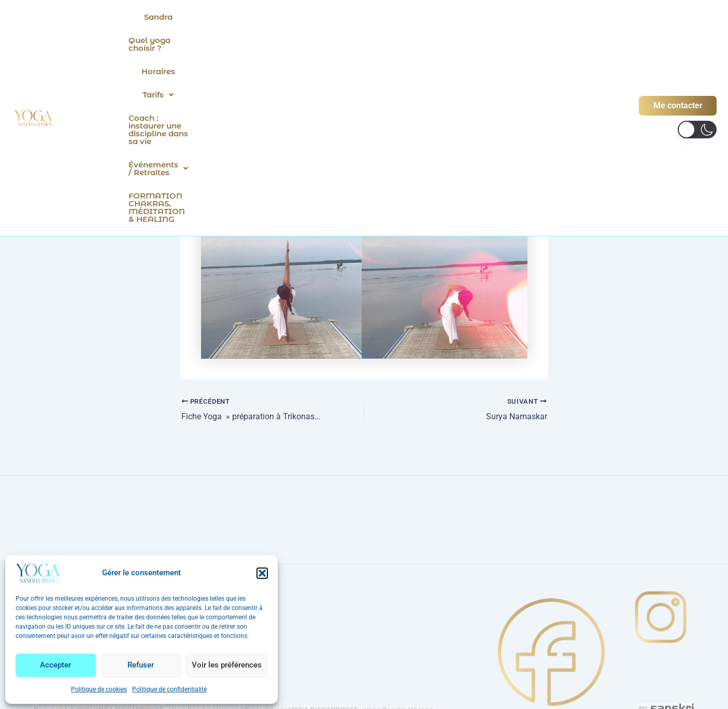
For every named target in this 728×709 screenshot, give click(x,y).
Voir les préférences (227, 665)
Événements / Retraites (253, 40)
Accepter (55, 665)
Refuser (141, 665)
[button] (262, 573)
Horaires (315, 17)
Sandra (176, 17)
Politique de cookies (99, 689)
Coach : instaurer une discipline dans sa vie (480, 17)
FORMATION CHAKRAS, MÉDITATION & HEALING (423, 40)
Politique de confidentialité (169, 689)
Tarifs (363, 17)
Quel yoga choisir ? (244, 17)
